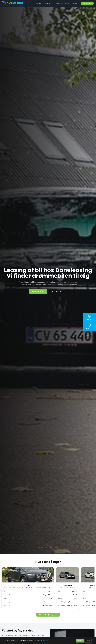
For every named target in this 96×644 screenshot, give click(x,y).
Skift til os (87, 3)
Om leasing (57, 3)
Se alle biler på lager (48, 615)
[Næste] (94, 588)
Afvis (88, 641)
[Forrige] (2, 588)
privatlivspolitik (45, 641)
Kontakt (75, 3)
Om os (67, 3)
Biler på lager (37, 3)
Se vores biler (38, 291)
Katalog (47, 3)
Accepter (80, 641)
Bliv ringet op (58, 291)
